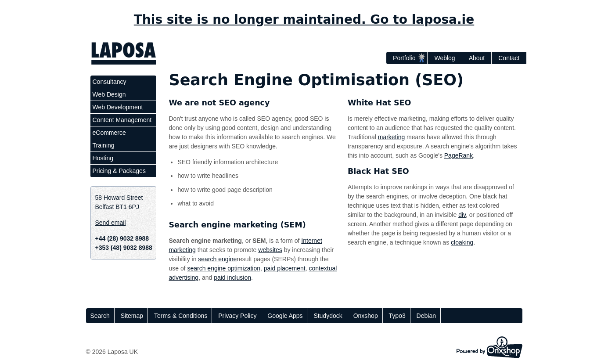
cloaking (462, 242)
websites (270, 250)
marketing (391, 137)
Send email (111, 223)
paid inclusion (232, 278)
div (462, 215)
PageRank (459, 155)
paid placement (285, 268)
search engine (217, 259)
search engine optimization (224, 268)
